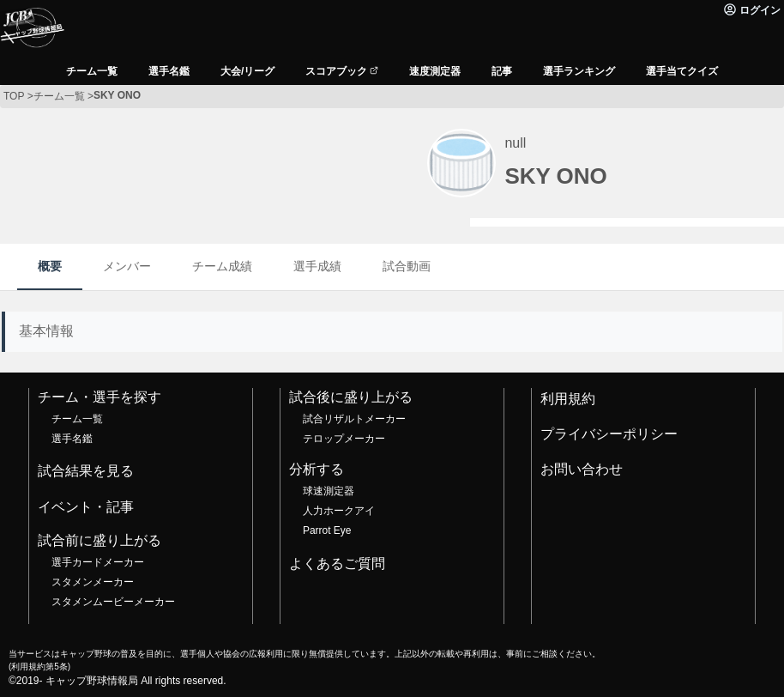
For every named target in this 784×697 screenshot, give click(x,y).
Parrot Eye (327, 530)
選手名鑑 (72, 439)
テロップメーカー (344, 439)
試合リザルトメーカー (354, 419)
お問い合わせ (582, 469)
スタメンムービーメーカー (113, 602)
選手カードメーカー (98, 562)
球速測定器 (329, 491)
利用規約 (568, 399)
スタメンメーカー (93, 582)
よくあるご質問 (337, 564)
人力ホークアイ (339, 511)
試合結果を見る (86, 471)
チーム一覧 (77, 419)
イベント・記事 (86, 507)
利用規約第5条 (39, 667)
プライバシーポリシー (609, 434)
